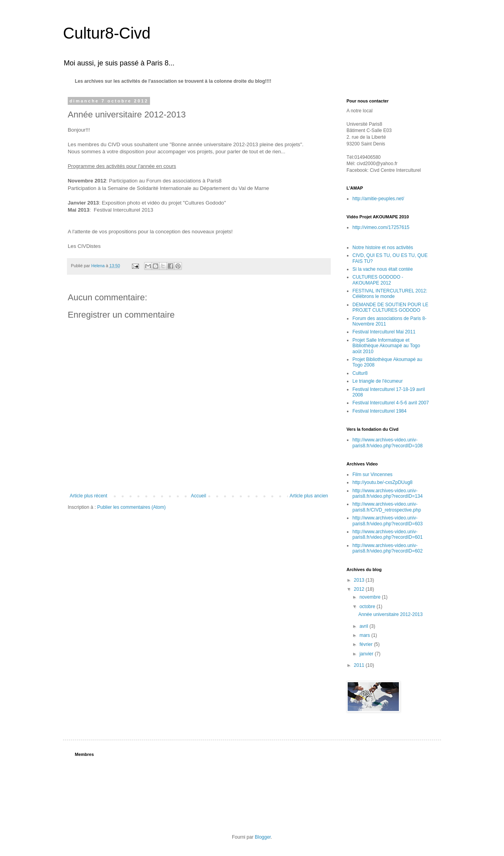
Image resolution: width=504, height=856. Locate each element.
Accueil (199, 496)
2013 (360, 580)
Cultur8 (360, 373)
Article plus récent (88, 496)
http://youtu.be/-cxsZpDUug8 (383, 482)
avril (364, 626)
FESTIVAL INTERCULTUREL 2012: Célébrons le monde (390, 294)
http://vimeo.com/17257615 (381, 227)
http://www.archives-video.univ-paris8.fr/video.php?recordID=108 (387, 443)
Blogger (263, 837)
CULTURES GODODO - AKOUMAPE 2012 (378, 280)
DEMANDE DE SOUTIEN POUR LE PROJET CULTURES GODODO (390, 307)
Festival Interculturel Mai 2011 (384, 332)
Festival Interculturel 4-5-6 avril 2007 (391, 403)
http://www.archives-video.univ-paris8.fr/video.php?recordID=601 (387, 534)
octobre (368, 607)
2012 (360, 589)
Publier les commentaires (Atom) (132, 507)
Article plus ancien (309, 496)
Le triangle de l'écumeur (378, 381)
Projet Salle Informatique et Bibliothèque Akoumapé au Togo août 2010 (386, 346)
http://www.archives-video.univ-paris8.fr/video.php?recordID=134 (387, 493)
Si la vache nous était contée (383, 269)
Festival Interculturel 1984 (379, 411)
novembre (371, 597)
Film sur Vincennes (372, 475)
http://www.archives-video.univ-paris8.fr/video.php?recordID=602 (387, 548)
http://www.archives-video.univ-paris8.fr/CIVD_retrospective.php (387, 507)
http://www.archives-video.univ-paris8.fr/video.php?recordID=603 (387, 521)
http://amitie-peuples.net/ (378, 199)
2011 (360, 665)
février (367, 644)
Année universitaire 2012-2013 (390, 614)
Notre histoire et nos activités (383, 247)
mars (365, 635)
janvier (367, 654)
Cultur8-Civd (107, 33)
